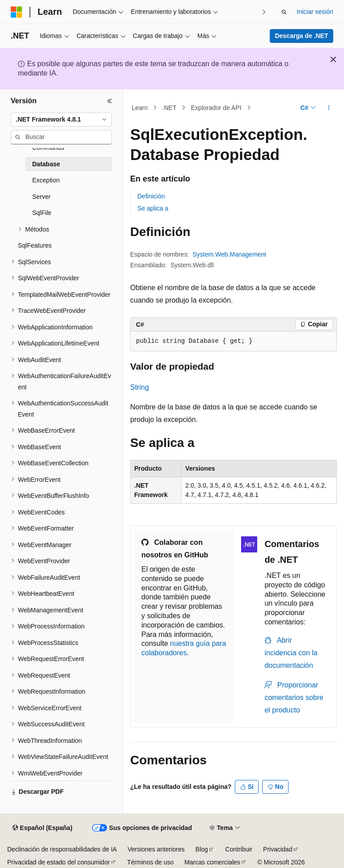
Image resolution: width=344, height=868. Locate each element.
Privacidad (278, 849)
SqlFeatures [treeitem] (35, 245)
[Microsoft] (17, 12)
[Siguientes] (264, 12)
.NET (170, 108)
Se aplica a (153, 208)
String (140, 387)
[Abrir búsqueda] (284, 12)
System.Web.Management (230, 254)
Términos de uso (150, 862)
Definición (151, 196)
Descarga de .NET (301, 36)
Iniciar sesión (315, 12)
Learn (140, 108)
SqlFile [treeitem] (42, 213)
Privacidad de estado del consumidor (59, 862)
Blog (202, 849)
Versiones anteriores (156, 849)
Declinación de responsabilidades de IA (62, 849)
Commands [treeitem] (48, 147)
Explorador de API (216, 108)
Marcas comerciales (212, 862)
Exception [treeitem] (46, 180)
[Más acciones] (329, 108)
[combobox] (61, 120)
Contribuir (239, 849)
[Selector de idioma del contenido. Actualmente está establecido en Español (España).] (42, 828)
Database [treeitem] (46, 164)
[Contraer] (110, 101)
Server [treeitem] (41, 197)
